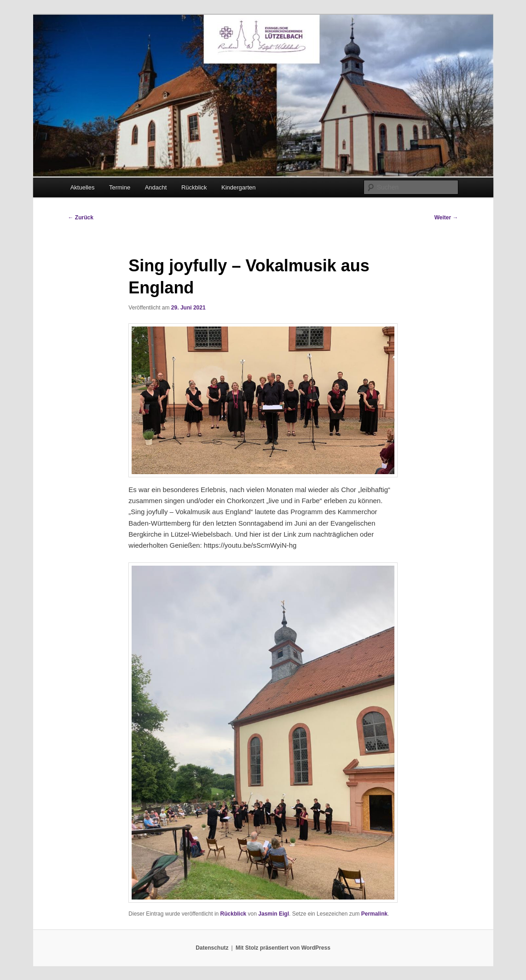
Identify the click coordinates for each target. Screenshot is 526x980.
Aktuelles (83, 187)
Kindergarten (238, 187)
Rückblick (194, 187)
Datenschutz (212, 948)
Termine (120, 187)
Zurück (81, 218)
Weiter (446, 218)
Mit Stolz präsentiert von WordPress (283, 948)
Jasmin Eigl (274, 914)
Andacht (156, 187)
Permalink (374, 914)
